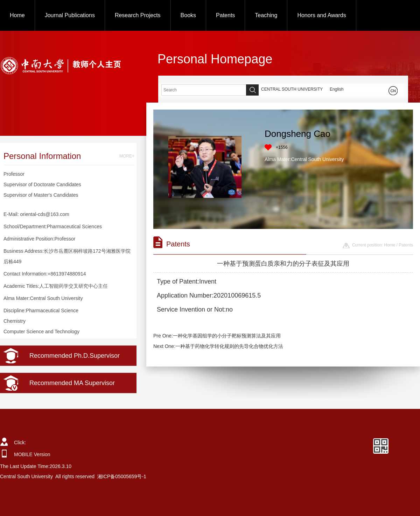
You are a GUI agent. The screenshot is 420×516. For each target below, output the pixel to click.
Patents (225, 15)
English (337, 89)
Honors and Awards (321, 15)
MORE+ (127, 156)
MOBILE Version (32, 454)
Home (17, 15)
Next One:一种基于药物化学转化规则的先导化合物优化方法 (218, 346)
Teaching (266, 15)
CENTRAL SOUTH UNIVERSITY (292, 89)
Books (188, 15)
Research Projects (138, 15)
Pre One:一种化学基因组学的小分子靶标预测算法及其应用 (217, 336)
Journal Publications (70, 15)
